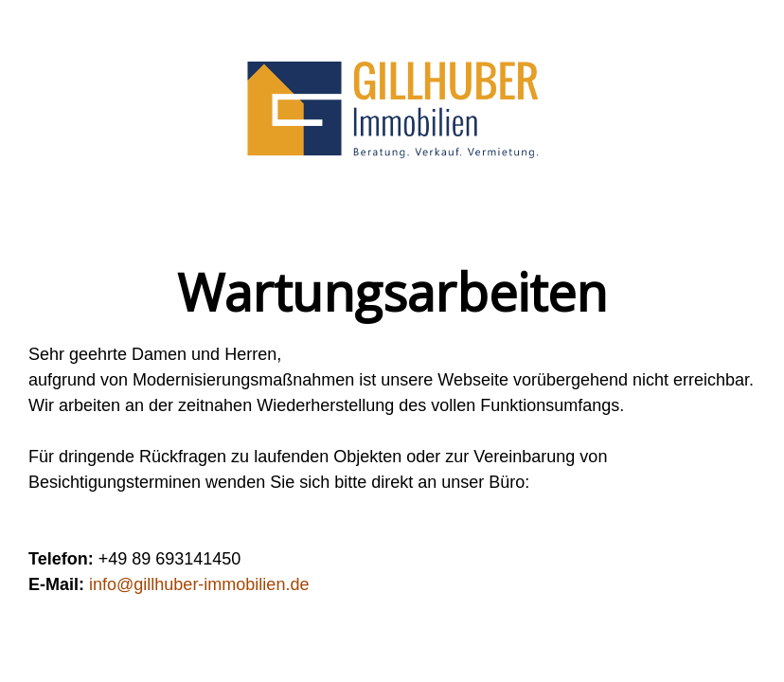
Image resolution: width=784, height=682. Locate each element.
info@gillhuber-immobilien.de (199, 584)
